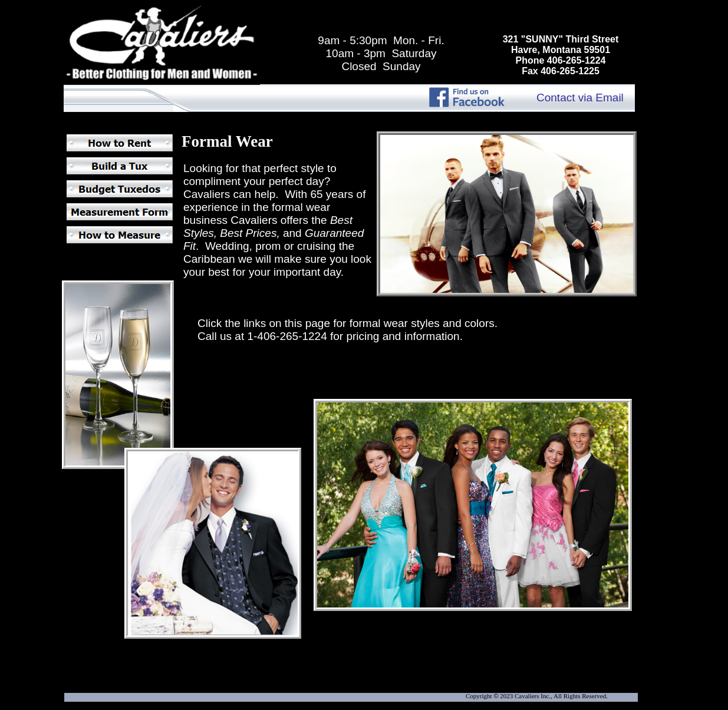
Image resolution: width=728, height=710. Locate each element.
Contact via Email (580, 98)
